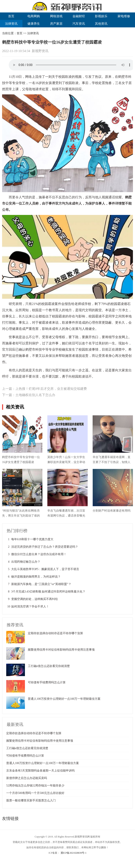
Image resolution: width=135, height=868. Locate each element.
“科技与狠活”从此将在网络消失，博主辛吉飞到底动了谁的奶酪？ (21, 516)
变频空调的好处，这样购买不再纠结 (34, 599)
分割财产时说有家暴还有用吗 (112, 511)
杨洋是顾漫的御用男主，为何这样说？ (36, 577)
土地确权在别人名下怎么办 (35, 395)
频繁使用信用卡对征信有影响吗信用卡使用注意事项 (61, 650)
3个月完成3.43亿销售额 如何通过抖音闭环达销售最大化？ (48, 592)
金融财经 (79, 16)
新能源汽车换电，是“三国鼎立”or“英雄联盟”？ (41, 584)
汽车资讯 (79, 24)
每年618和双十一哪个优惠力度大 (32, 539)
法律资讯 (11, 24)
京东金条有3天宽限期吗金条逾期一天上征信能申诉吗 (40, 771)
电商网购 (34, 16)
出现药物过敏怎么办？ (26, 562)
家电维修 (124, 16)
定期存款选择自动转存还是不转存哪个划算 (55, 633)
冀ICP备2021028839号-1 (74, 853)
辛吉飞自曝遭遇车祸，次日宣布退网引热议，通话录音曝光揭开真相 (66, 516)
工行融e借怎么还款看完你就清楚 (49, 666)
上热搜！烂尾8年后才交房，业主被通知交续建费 (51, 389)
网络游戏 (56, 16)
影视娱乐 (101, 16)
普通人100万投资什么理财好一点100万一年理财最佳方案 (64, 699)
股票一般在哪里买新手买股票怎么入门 (31, 800)
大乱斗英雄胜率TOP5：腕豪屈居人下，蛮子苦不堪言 (45, 569)
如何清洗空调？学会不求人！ (30, 607)
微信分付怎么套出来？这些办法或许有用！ (39, 554)
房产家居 (56, 24)
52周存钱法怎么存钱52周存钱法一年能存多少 (35, 786)
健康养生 (34, 24)
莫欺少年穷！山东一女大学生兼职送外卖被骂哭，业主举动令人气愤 (66, 462)
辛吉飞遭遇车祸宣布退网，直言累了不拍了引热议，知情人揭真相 (112, 462)
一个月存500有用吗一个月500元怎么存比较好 (35, 793)
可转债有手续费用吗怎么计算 (47, 682)
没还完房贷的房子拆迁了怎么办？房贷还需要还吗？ (45, 547)
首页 (11, 16)
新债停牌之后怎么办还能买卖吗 (27, 778)
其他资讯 (101, 24)
